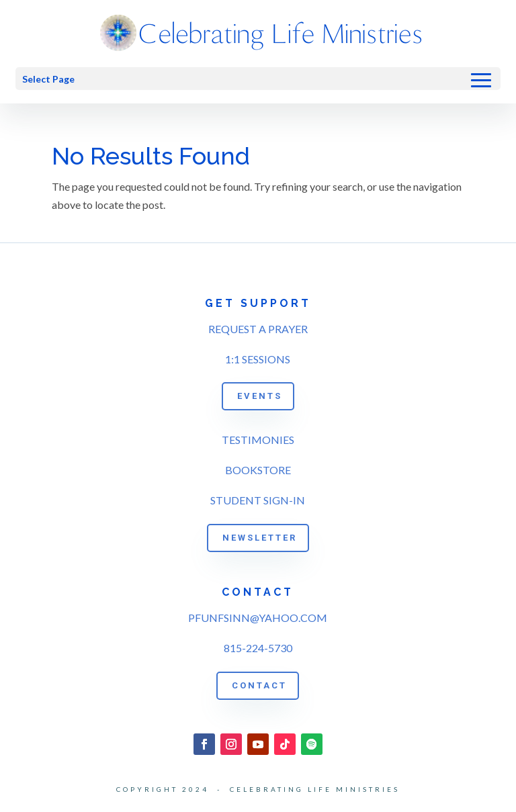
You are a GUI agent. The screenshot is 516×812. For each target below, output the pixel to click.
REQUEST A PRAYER (258, 329)
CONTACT (259, 685)
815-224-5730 (258, 648)
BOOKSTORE (258, 470)
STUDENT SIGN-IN (258, 500)
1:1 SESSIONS (258, 359)
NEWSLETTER (260, 538)
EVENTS (260, 396)
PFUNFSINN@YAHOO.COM (258, 618)
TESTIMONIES (258, 440)
